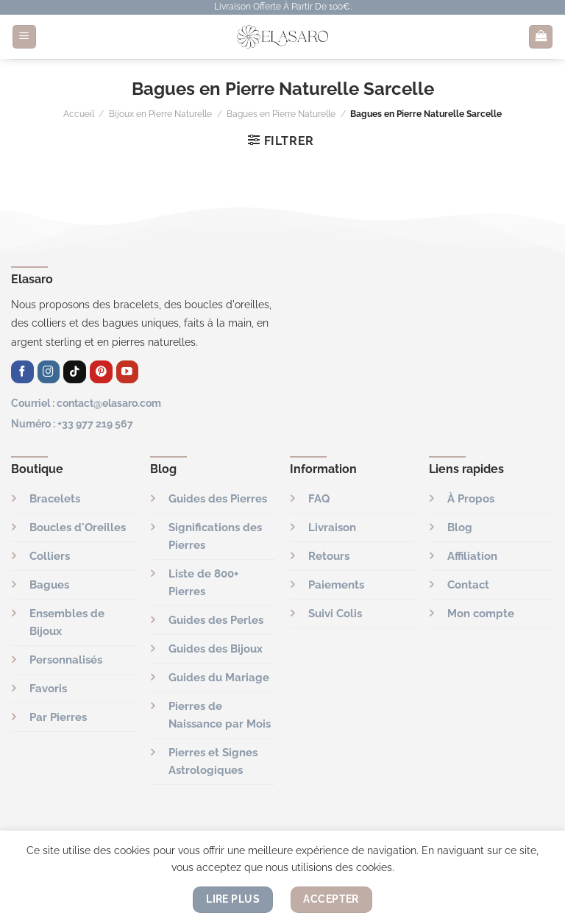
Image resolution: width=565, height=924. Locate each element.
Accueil (79, 114)
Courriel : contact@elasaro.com (86, 403)
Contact (468, 585)
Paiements (336, 585)
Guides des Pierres (218, 499)
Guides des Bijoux (216, 649)
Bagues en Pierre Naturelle (281, 114)
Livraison (332, 527)
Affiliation (472, 556)
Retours (329, 556)
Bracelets (55, 499)
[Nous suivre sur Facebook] (22, 372)
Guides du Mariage (219, 678)
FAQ (319, 499)
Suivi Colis (335, 614)
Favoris (48, 689)
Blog (460, 527)
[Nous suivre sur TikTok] (75, 372)
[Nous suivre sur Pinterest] (101, 372)
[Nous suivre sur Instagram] (49, 372)
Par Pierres (58, 717)
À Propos (471, 499)
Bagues (49, 585)
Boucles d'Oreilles (78, 527)
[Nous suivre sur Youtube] (128, 372)
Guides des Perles (216, 620)
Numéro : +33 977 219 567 (72, 423)
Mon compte (481, 614)
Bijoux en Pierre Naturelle (160, 114)
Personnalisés (66, 660)
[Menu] (24, 37)
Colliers (50, 556)
